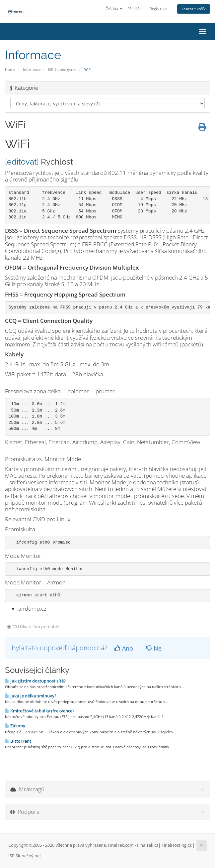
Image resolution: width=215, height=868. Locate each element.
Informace (32, 69)
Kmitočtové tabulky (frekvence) (39, 711)
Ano (124, 648)
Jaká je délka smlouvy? (31, 696)
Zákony (15, 726)
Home (10, 69)
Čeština (114, 8)
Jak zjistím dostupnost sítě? (35, 681)
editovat (22, 162)
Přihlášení (136, 8)
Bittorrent (18, 741)
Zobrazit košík (194, 9)
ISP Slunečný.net (62, 69)
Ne (154, 648)
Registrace (158, 8)
